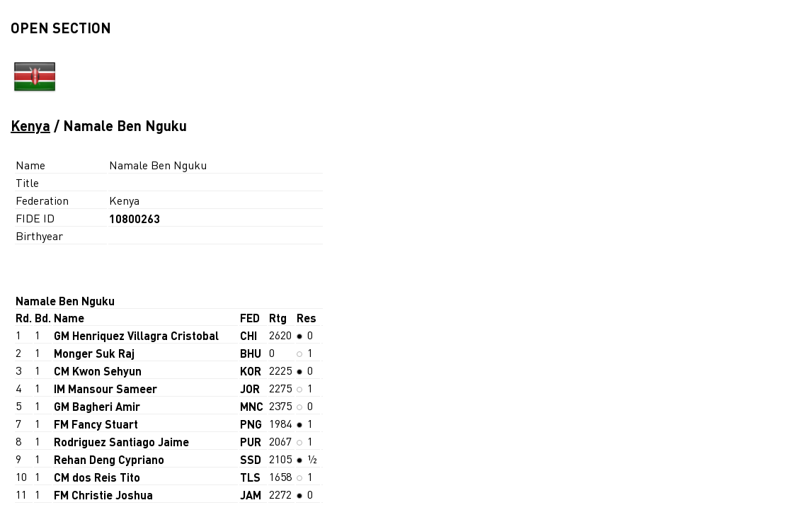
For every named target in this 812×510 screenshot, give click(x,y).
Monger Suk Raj (94, 353)
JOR (250, 389)
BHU (251, 353)
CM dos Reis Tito (97, 477)
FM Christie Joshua (103, 495)
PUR (251, 442)
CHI (248, 335)
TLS (250, 477)
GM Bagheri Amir (97, 406)
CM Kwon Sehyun (98, 371)
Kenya (30, 125)
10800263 (135, 219)
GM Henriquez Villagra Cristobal (136, 335)
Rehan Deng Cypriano (109, 459)
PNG (251, 424)
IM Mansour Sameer (105, 389)
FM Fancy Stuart (96, 424)
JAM (251, 495)
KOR (251, 371)
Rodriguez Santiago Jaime (121, 442)
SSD (251, 459)
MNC (252, 406)
